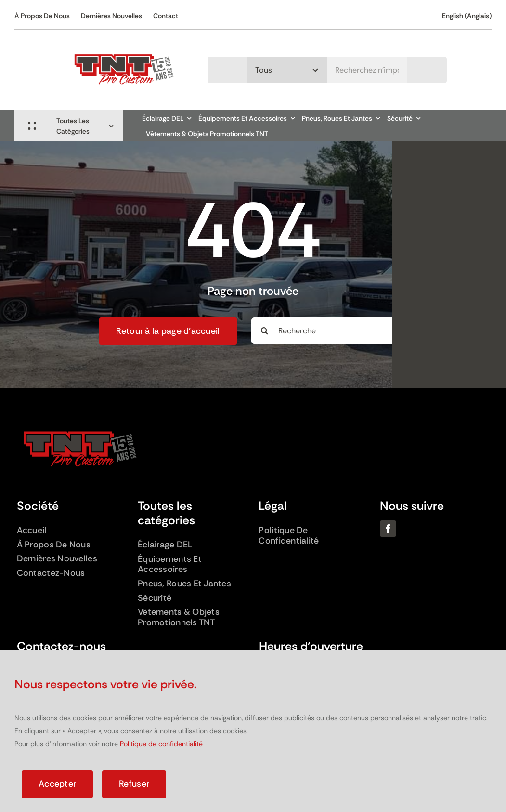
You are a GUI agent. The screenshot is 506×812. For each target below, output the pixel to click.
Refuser (134, 784)
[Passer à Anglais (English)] (467, 16)
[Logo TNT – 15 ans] (124, 48)
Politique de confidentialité (161, 744)
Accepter (57, 784)
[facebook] (388, 529)
